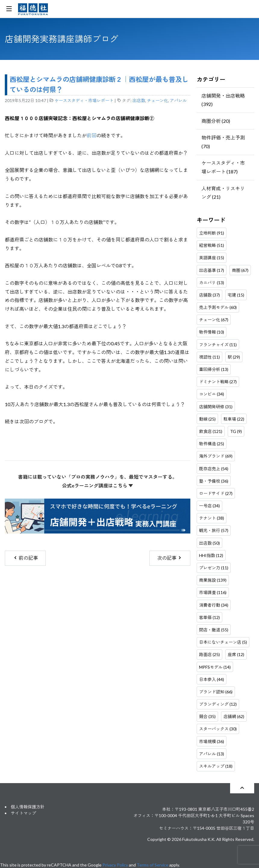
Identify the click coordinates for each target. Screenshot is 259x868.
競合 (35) (207, 716)
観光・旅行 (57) (214, 530)
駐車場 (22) (234, 419)
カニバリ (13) (212, 283)
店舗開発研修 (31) (216, 407)
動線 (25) (207, 419)
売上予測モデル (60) (218, 307)
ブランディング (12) (218, 704)
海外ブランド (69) (216, 456)
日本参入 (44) (212, 679)
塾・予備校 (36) (214, 481)
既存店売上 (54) (214, 469)
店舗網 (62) (234, 716)
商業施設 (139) (213, 580)
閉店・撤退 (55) (214, 630)
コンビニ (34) (212, 394)
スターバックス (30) (218, 729)
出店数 (139, 100)
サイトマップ (23, 813)
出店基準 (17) (212, 270)
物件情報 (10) (212, 332)
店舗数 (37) (209, 295)
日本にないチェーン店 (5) (223, 642)
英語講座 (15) (212, 258)
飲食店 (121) (211, 431)
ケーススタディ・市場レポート (84, 100)
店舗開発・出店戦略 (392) (223, 100)
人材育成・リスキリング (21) (223, 193)
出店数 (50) (209, 543)
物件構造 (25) (212, 444)
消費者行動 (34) (214, 605)
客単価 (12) (209, 617)
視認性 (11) (209, 357)
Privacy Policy (115, 865)
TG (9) (236, 431)
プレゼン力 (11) (214, 568)
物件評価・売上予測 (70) (223, 142)
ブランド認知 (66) (216, 692)
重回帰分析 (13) (214, 369)
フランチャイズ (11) (218, 345)
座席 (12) (236, 654)
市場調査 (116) (213, 592)
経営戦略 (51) (212, 245)
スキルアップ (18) (216, 766)
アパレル (178, 100)
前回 (92, 135)
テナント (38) (212, 518)
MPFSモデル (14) (215, 667)
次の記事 (170, 558)
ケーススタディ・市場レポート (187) (223, 167)
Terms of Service (153, 865)
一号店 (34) (209, 506)
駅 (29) (234, 357)
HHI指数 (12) (211, 555)
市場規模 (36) (212, 741)
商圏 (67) (240, 270)
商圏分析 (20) (216, 121)
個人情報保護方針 (28, 807)
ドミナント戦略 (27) (218, 382)
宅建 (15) (236, 295)
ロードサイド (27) (216, 493)
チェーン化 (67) (214, 320)
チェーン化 (158, 100)
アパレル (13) (212, 754)
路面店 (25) (209, 654)
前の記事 (25, 558)
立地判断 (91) (212, 233)
